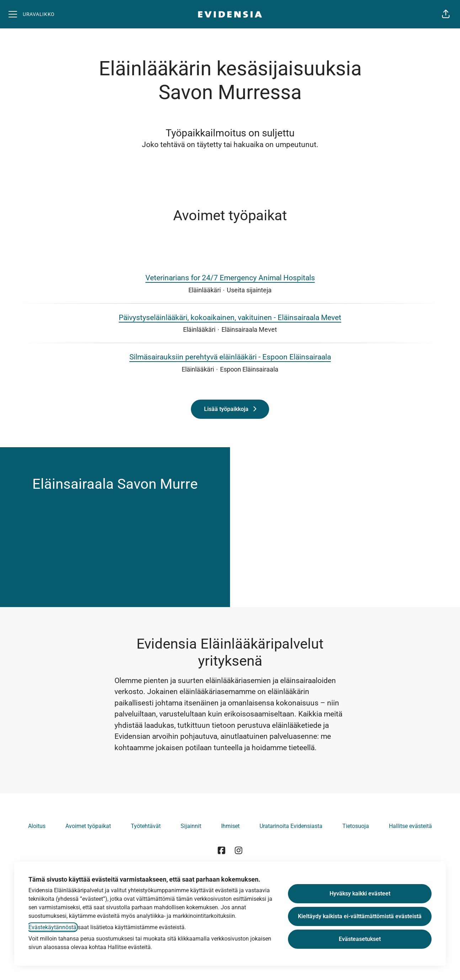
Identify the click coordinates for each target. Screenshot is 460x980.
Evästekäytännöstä (52, 927)
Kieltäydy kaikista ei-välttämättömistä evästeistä (360, 916)
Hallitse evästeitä (410, 826)
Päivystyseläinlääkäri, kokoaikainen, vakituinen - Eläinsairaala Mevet (230, 318)
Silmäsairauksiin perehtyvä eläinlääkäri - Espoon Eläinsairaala (230, 357)
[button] (446, 14)
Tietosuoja (356, 826)
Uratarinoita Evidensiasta (291, 826)
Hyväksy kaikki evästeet (360, 894)
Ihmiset (230, 826)
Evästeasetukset (360, 939)
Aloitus (37, 826)
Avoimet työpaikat (88, 826)
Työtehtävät (146, 826)
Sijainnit (191, 826)
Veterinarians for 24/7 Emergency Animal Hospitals (230, 278)
